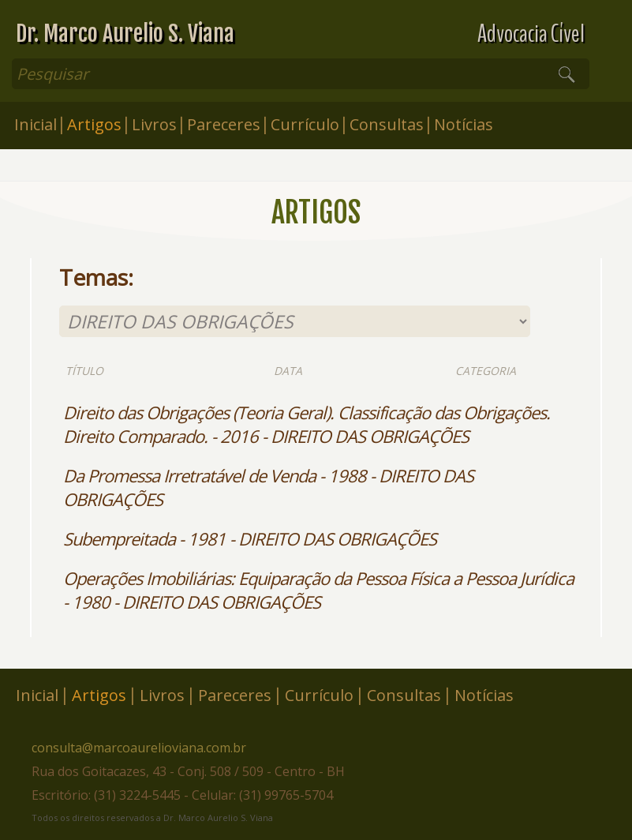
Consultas (387, 124)
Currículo (305, 124)
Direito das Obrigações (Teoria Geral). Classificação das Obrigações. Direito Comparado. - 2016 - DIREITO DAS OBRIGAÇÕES (307, 424)
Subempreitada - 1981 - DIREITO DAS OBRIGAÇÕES (250, 538)
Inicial (36, 124)
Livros (154, 124)
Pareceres (224, 124)
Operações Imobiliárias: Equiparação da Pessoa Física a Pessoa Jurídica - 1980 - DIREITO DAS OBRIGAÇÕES (318, 590)
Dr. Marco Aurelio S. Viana (125, 34)
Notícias (464, 124)
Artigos (94, 124)
